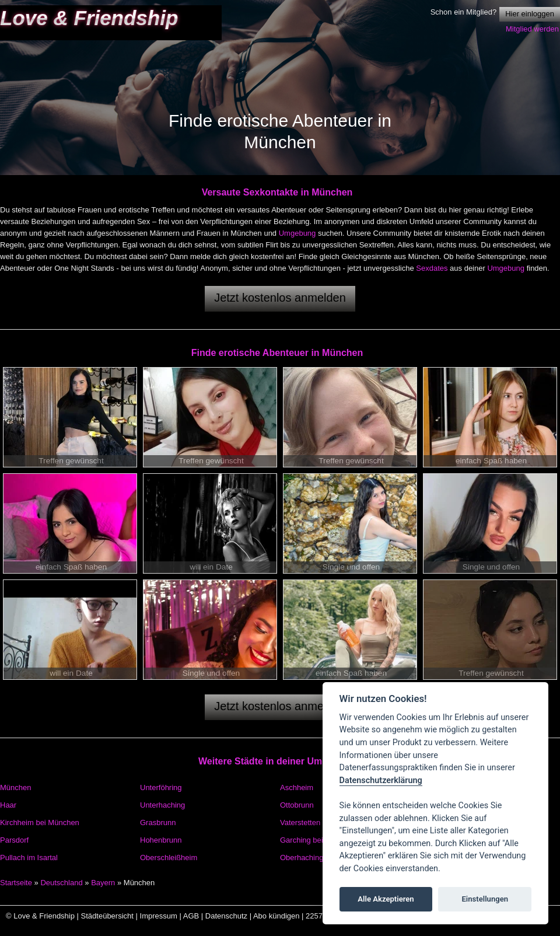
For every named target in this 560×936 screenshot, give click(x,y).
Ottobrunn (297, 805)
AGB (191, 916)
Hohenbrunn (161, 840)
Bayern (103, 883)
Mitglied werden (532, 29)
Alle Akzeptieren (386, 899)
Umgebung (297, 233)
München (15, 787)
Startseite (16, 883)
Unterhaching (162, 805)
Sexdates (432, 268)
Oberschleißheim (169, 858)
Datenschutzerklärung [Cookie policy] (381, 780)
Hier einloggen (530, 14)
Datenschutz (226, 916)
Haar (8, 805)
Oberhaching (302, 858)
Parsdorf (14, 840)
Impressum (159, 916)
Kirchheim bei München (40, 823)
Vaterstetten (300, 823)
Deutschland (61, 883)
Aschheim (297, 787)
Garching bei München (318, 840)
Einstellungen (485, 899)
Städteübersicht (107, 916)
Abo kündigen (276, 916)
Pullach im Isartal (29, 858)
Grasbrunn (158, 823)
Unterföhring (161, 787)
